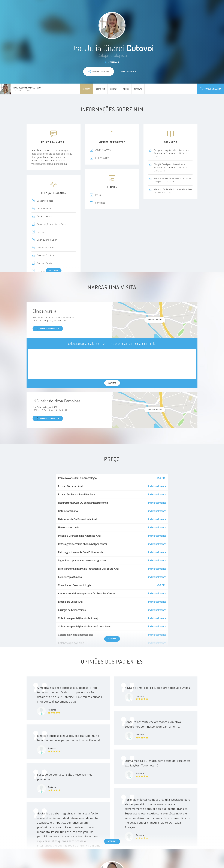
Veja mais (54, 270)
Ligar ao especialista (48, 329)
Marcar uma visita (210, 89)
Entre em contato (128, 71)
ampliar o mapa (155, 320)
